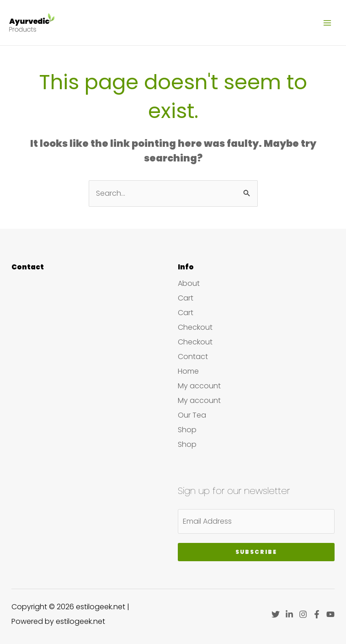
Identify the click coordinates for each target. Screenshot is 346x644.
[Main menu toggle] (327, 22)
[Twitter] (276, 614)
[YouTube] (330, 614)
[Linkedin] (289, 614)
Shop (187, 430)
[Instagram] (303, 614)
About (189, 283)
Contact (193, 357)
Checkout (195, 327)
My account (199, 386)
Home (188, 371)
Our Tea (192, 415)
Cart (186, 298)
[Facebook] (317, 614)
